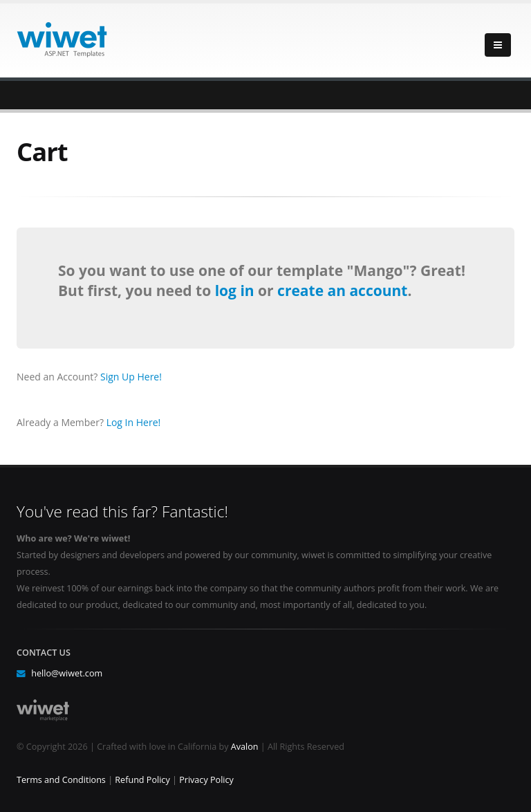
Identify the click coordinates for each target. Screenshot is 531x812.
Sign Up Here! (131, 377)
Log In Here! (134, 422)
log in (236, 290)
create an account (342, 290)
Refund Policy (142, 780)
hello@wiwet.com (67, 673)
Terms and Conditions (61, 780)
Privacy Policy (206, 780)
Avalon (245, 747)
